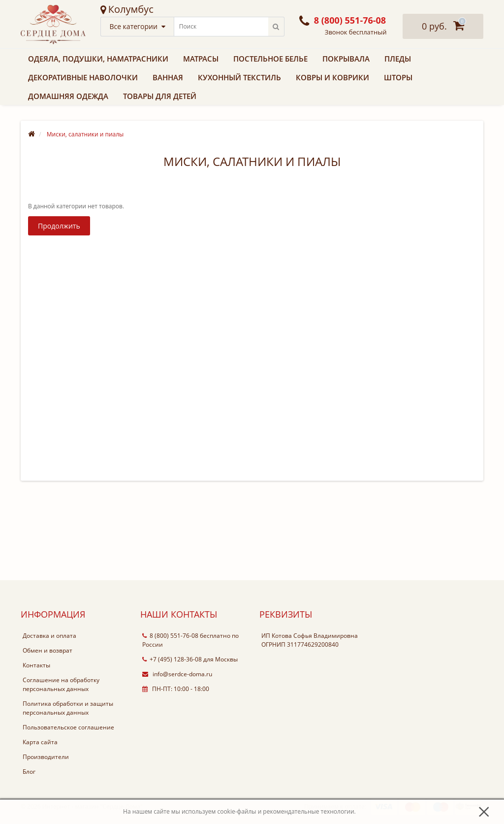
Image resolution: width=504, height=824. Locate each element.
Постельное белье (270, 59)
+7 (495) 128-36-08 (172, 659)
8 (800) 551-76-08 (170, 636)
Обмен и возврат (47, 650)
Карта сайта (40, 742)
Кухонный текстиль (239, 77)
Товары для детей (160, 96)
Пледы (398, 59)
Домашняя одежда (68, 96)
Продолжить (59, 226)
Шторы (398, 77)
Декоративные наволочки (83, 77)
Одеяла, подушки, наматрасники (98, 59)
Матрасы (201, 59)
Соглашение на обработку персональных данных (61, 684)
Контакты (36, 665)
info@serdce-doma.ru (177, 674)
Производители (46, 757)
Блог (29, 772)
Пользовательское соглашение (68, 727)
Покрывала (346, 59)
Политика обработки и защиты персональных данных (68, 708)
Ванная (168, 77)
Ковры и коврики (332, 77)
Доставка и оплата (49, 636)
